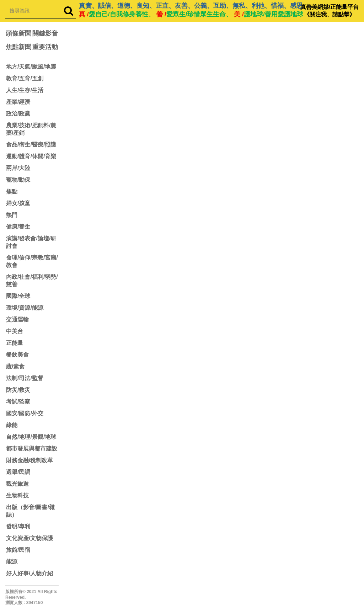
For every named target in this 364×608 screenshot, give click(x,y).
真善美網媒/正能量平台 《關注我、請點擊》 (330, 11)
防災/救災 (18, 390)
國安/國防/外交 (25, 413)
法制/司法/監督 (25, 378)
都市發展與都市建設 (32, 449)
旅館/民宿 (18, 550)
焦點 (12, 191)
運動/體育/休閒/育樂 (31, 156)
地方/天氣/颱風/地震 (31, 67)
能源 (12, 562)
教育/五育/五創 (25, 78)
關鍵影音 (45, 33)
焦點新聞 (18, 47)
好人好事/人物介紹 (30, 573)
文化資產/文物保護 (30, 538)
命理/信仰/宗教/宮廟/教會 (32, 261)
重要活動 (45, 47)
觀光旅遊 (17, 484)
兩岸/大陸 (18, 168)
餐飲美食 (17, 355)
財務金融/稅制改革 (30, 460)
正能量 (15, 343)
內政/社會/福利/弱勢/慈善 (32, 281)
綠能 (12, 425)
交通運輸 (17, 319)
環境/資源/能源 (25, 308)
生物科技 (17, 495)
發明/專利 (18, 526)
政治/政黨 (18, 114)
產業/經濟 (18, 102)
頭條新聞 (18, 33)
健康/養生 (18, 227)
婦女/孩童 (18, 203)
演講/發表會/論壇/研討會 (31, 242)
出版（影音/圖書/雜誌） (30, 511)
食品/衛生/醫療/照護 (31, 145)
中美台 (15, 331)
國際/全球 (18, 296)
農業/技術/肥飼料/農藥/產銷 (31, 129)
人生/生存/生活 (25, 90)
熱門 (12, 215)
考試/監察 (18, 402)
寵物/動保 (18, 180)
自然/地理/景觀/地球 (31, 437)
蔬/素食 (15, 366)
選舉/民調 (18, 472)
